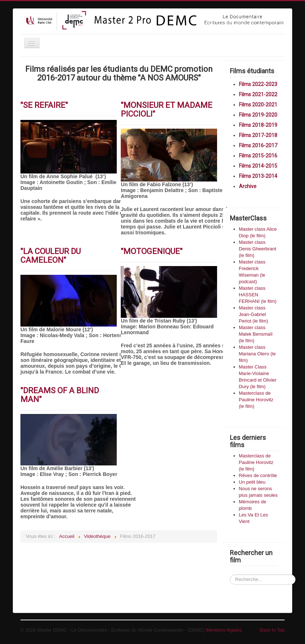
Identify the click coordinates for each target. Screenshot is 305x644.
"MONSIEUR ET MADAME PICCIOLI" (167, 110)
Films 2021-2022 (258, 94)
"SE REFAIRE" (44, 105)
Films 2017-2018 (258, 135)
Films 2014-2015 (258, 166)
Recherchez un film (230, 568)
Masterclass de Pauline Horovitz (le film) (256, 400)
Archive (248, 186)
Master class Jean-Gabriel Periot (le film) (254, 314)
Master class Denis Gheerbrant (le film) (258, 249)
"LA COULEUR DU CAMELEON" (51, 256)
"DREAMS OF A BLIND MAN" (60, 395)
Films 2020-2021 (258, 105)
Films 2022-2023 (258, 84)
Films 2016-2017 (258, 145)
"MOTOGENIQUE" (152, 251)
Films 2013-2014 (258, 176)
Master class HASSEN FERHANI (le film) (258, 295)
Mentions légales (224, 630)
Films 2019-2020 (258, 115)
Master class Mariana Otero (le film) (257, 354)
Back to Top (272, 630)
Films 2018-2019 (258, 125)
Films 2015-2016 (258, 156)
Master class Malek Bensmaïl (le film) (256, 334)
